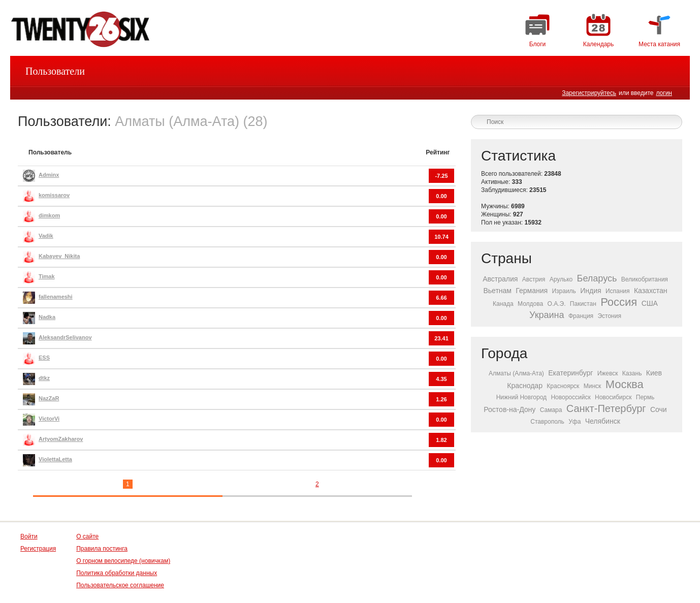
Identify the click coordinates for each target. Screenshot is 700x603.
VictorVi (49, 419)
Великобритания (645, 279)
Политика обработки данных (117, 573)
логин (664, 93)
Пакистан (583, 304)
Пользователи (55, 71)
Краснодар (525, 386)
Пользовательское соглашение (120, 585)
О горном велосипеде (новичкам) (123, 561)
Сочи (659, 409)
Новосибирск (613, 397)
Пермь (645, 397)
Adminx (49, 175)
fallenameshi (56, 297)
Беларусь (597, 278)
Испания (618, 291)
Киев (654, 373)
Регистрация (38, 549)
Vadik (46, 236)
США (650, 303)
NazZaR (49, 398)
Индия (591, 291)
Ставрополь (547, 422)
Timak (47, 276)
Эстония (609, 316)
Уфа (575, 422)
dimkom (49, 215)
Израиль (564, 291)
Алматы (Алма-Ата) (516, 373)
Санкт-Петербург (606, 408)
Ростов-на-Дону (510, 409)
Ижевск (608, 373)
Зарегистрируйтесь (589, 93)
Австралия (500, 279)
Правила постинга (102, 549)
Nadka (47, 317)
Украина (547, 315)
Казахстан (651, 291)
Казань (632, 373)
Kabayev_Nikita (59, 256)
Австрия (534, 279)
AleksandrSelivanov (65, 337)
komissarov (54, 195)
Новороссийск (570, 397)
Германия (532, 291)
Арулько (561, 279)
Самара (551, 410)
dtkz (44, 378)
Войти (29, 536)
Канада (503, 304)
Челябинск (603, 421)
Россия (619, 302)
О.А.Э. (557, 304)
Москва (625, 384)
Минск (593, 386)
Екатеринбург (570, 373)
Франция (581, 316)
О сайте (87, 536)
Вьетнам (497, 291)
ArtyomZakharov (61, 439)
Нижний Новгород (521, 397)
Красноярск (563, 386)
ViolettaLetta (55, 459)
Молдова (530, 304)
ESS (44, 358)
